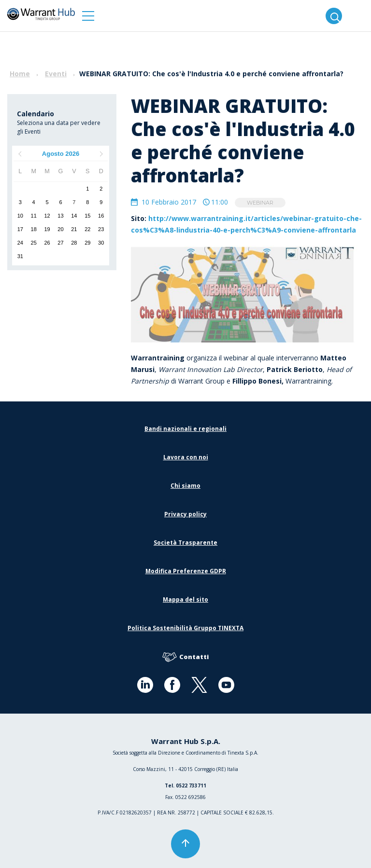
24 (20, 243)
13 (60, 216)
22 (87, 229)
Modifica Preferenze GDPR (186, 571)
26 (47, 243)
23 (101, 229)
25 (34, 243)
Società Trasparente (185, 543)
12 (47, 216)
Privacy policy (185, 514)
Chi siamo (185, 486)
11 (34, 216)
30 (101, 243)
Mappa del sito (185, 599)
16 (101, 216)
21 (74, 229)
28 (74, 243)
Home (20, 74)
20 (60, 229)
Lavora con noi (186, 457)
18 (34, 229)
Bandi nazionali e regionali (185, 429)
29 (87, 243)
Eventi (56, 74)
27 (60, 243)
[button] (88, 16)
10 (20, 216)
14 (74, 216)
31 (20, 256)
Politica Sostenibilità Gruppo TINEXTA (185, 628)
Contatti (185, 657)
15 (87, 216)
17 (20, 229)
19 (47, 229)
